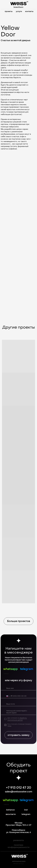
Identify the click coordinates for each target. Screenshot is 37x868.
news (6, 674)
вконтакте (11, 814)
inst (26, 810)
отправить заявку (18, 735)
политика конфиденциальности (19, 846)
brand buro (18, 7)
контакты (29, 11)
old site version (18, 864)
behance (10, 810)
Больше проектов (19, 621)
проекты (9, 11)
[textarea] (19, 712)
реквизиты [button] (19, 840)
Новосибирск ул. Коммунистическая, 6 (19, 831)
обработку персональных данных (17, 719)
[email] (19, 704)
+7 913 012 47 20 (19, 788)
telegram (26, 669)
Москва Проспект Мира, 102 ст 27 (18, 824)
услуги (19, 11)
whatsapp (11, 669)
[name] (19, 688)
